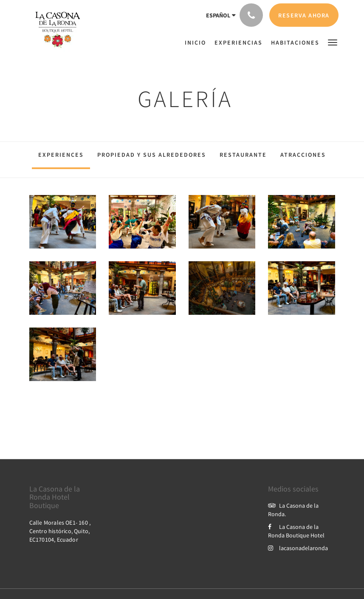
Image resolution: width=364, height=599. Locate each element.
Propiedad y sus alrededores (152, 155)
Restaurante (243, 155)
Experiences (61, 155)
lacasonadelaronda (298, 548)
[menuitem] (198, 42)
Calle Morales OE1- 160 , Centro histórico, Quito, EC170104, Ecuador (60, 531)
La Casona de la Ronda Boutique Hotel (296, 531)
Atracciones (303, 155)
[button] (333, 42)
